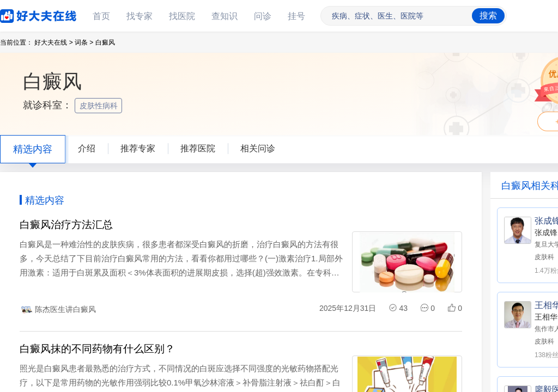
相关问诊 (258, 148)
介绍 (87, 148)
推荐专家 (138, 148)
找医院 (182, 16)
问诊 (263, 16)
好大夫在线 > (53, 42)
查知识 (225, 16)
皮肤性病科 (100, 106)
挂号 (296, 16)
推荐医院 (198, 148)
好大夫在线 (22, 14)
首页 (101, 16)
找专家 (139, 16)
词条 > (84, 42)
